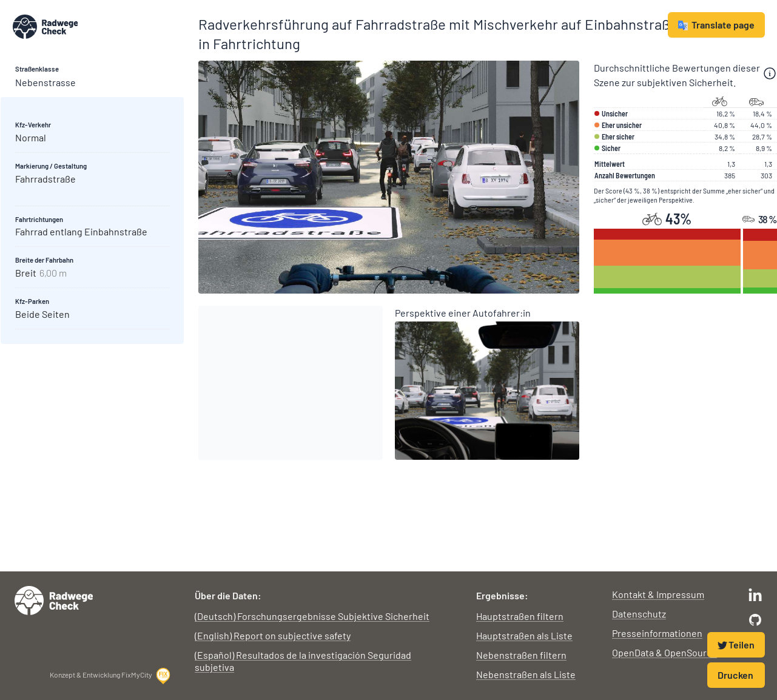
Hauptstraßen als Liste (524, 635)
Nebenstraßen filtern (521, 655)
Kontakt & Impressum (658, 594)
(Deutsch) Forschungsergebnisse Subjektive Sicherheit (312, 616)
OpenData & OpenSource (664, 652)
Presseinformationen (657, 633)
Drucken (735, 675)
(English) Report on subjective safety (273, 635)
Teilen (736, 644)
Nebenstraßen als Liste (526, 674)
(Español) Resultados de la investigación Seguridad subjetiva (303, 661)
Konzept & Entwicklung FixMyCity (111, 676)
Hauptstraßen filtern (520, 616)
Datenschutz (639, 614)
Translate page (716, 25)
